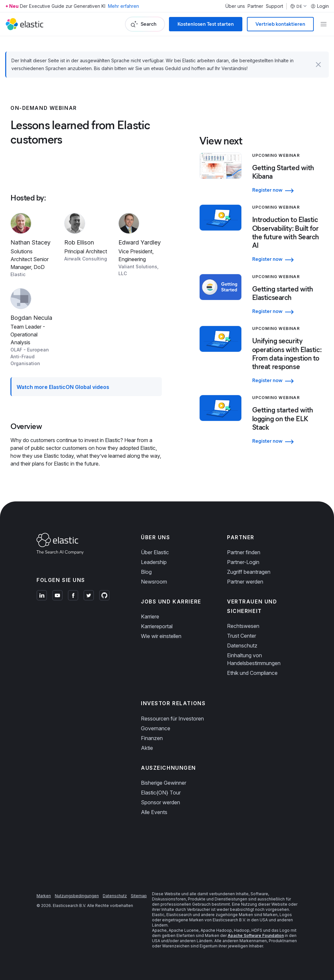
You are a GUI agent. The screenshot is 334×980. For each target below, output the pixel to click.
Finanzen (152, 738)
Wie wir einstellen (161, 636)
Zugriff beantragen (249, 572)
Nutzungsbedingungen (77, 896)
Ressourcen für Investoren (172, 719)
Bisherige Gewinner (164, 783)
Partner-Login (243, 562)
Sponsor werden (160, 802)
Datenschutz (242, 646)
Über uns (235, 6)
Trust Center (242, 636)
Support (274, 6)
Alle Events (154, 812)
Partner (255, 6)
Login (320, 6)
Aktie (147, 748)
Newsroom (154, 582)
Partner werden (245, 582)
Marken (44, 896)
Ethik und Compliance (252, 673)
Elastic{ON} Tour (161, 793)
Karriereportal (157, 626)
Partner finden (244, 552)
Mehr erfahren (123, 6)
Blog (146, 572)
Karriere (150, 616)
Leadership (154, 562)
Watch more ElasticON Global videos (63, 387)
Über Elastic (155, 552)
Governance (156, 728)
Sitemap (139, 896)
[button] (318, 65)
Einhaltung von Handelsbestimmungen (254, 659)
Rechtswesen (243, 626)
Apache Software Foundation (256, 935)
